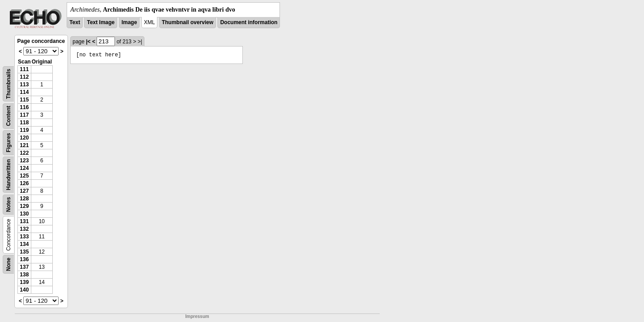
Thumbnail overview (188, 22)
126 (24, 183)
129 (24, 206)
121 (24, 145)
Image (129, 22)
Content (8, 116)
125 (24, 176)
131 (24, 221)
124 (24, 168)
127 (24, 191)
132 (24, 229)
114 (24, 92)
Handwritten (8, 175)
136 (24, 259)
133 (24, 237)
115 (24, 100)
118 (24, 123)
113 (24, 85)
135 (24, 252)
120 (24, 138)
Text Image (101, 22)
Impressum (197, 316)
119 (24, 130)
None (8, 264)
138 (24, 275)
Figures (8, 142)
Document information (249, 22)
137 (24, 267)
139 (24, 282)
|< (88, 42)
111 (24, 69)
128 (24, 199)
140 (24, 290)
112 (24, 77)
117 (24, 115)
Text (75, 22)
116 (24, 107)
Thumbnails (8, 84)
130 (24, 214)
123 (24, 161)
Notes (8, 205)
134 (24, 244)
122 (24, 153)
